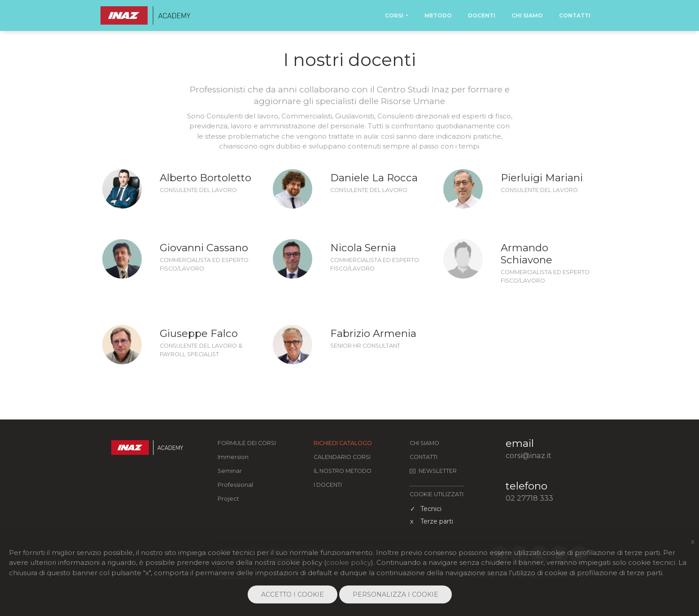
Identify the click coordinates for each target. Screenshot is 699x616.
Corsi (394, 15)
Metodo (438, 15)
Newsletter (433, 471)
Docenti (482, 15)
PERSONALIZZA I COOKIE (395, 594)
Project (228, 499)
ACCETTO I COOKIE (293, 594)
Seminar (230, 471)
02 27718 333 (529, 498)
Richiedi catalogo (343, 443)
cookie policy (349, 562)
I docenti (328, 485)
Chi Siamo (527, 15)
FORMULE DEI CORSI (247, 443)
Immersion (233, 457)
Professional (235, 485)
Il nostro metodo (343, 471)
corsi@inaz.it (529, 455)
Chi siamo (424, 443)
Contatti (575, 15)
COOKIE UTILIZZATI (437, 494)
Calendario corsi (342, 457)
